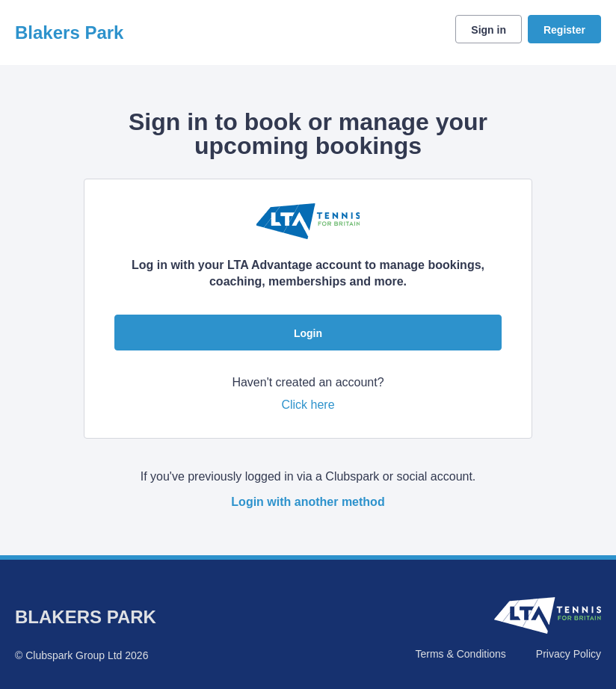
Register (564, 30)
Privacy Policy (569, 654)
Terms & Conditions (460, 654)
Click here (308, 405)
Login (308, 333)
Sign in (489, 30)
